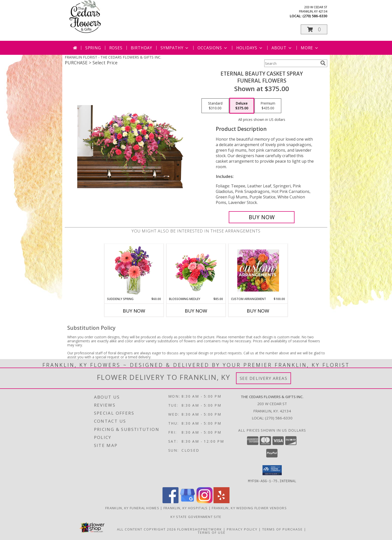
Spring (93, 48)
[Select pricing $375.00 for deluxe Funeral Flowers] (242, 106)
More (310, 48)
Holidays (250, 48)
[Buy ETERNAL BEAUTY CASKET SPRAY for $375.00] (262, 217)
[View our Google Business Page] (187, 502)
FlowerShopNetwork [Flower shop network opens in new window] (200, 529)
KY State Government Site (196, 516)
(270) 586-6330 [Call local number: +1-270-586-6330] (315, 16)
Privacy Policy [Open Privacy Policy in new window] (242, 529)
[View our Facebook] (170, 502)
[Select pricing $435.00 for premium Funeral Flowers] (268, 106)
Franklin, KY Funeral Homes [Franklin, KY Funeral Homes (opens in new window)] (132, 508)
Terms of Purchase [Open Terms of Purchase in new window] (282, 529)
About (282, 48)
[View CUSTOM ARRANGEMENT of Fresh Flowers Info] (258, 270)
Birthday (141, 48)
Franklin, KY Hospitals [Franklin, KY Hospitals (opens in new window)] (186, 508)
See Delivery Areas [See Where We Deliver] (264, 378)
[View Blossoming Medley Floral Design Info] (196, 270)
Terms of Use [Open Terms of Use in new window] (212, 532)
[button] (314, 29)
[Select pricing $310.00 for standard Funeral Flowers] (215, 106)
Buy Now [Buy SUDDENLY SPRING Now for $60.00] (134, 311)
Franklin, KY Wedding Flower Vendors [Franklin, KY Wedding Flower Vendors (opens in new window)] (249, 508)
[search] (323, 63)
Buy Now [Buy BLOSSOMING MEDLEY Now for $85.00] (196, 311)
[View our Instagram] (204, 502)
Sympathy (175, 48)
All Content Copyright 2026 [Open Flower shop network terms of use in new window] (146, 529)
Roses (116, 48)
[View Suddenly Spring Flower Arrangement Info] (134, 270)
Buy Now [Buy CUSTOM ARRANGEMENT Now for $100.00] (258, 311)
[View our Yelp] (221, 502)
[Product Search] (291, 63)
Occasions (213, 48)
